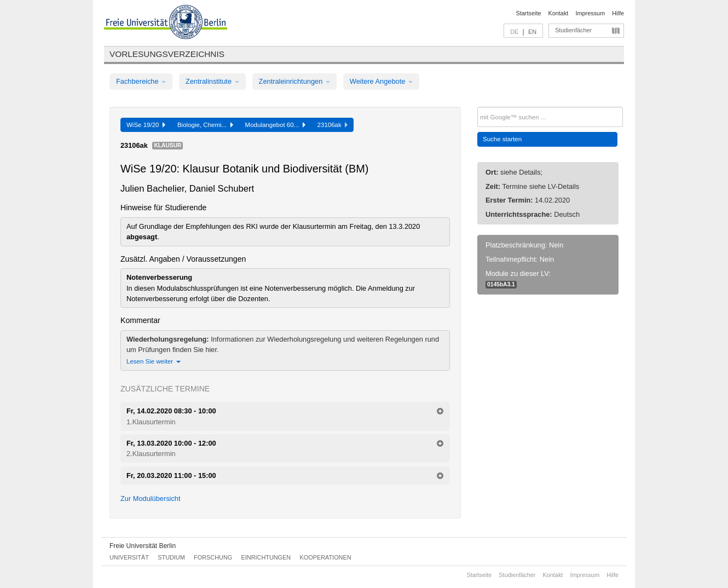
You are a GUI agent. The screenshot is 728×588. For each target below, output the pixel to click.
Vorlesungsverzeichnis (167, 54)
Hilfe (618, 13)
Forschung (213, 557)
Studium (171, 557)
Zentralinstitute (212, 81)
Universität (129, 557)
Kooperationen (326, 557)
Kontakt (559, 13)
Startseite (529, 13)
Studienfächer (573, 30)
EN (532, 32)
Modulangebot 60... (275, 125)
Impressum (590, 13)
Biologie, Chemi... (205, 125)
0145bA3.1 (501, 284)
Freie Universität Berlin (143, 546)
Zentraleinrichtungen (294, 81)
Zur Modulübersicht (151, 498)
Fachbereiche (141, 81)
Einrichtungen (266, 557)
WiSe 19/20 (146, 125)
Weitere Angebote (381, 81)
